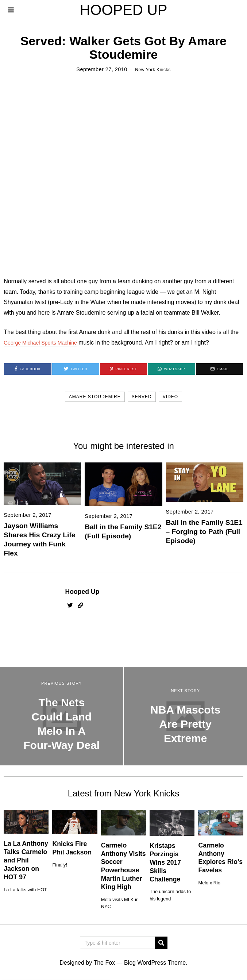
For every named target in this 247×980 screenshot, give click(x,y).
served (142, 397)
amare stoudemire (95, 397)
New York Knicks (153, 69)
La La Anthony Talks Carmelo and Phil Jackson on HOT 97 (26, 860)
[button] (161, 943)
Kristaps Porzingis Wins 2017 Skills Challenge (165, 862)
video (170, 397)
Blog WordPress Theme (155, 963)
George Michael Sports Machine (45, 343)
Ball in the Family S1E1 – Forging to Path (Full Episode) (204, 532)
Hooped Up (82, 592)
